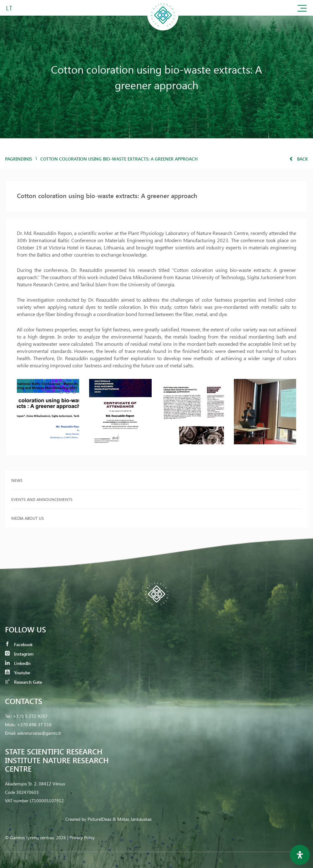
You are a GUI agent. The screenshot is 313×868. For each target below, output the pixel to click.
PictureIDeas (99, 819)
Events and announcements (42, 499)
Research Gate (23, 682)
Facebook (19, 644)
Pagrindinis (19, 159)
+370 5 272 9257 (30, 716)
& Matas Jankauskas (132, 819)
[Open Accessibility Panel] (300, 855)
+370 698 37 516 (34, 725)
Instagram (19, 654)
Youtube (18, 673)
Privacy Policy (82, 837)
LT (9, 8)
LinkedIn (18, 663)
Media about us (28, 518)
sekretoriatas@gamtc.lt (39, 733)
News (17, 480)
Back (299, 159)
